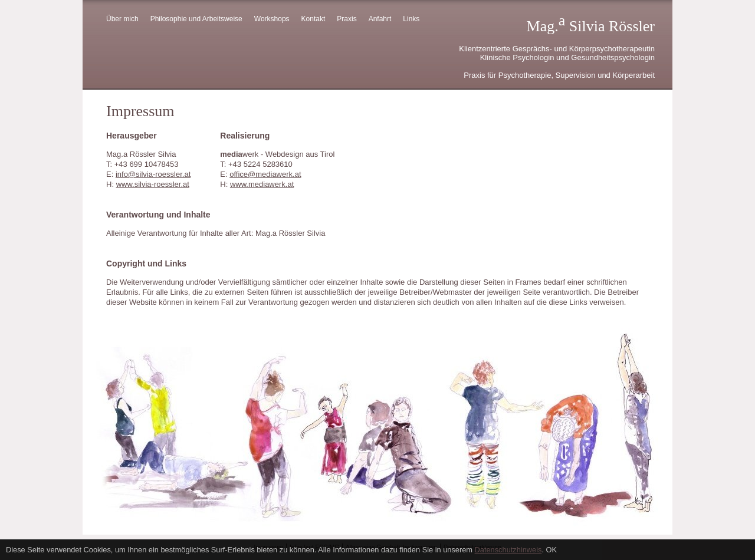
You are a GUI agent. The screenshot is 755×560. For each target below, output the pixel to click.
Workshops (272, 19)
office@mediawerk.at (265, 174)
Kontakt (314, 19)
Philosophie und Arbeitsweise (196, 19)
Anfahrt (380, 19)
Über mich (122, 19)
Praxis (347, 19)
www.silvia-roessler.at (153, 184)
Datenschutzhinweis (508, 550)
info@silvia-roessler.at (153, 174)
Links (411, 19)
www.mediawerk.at (262, 184)
